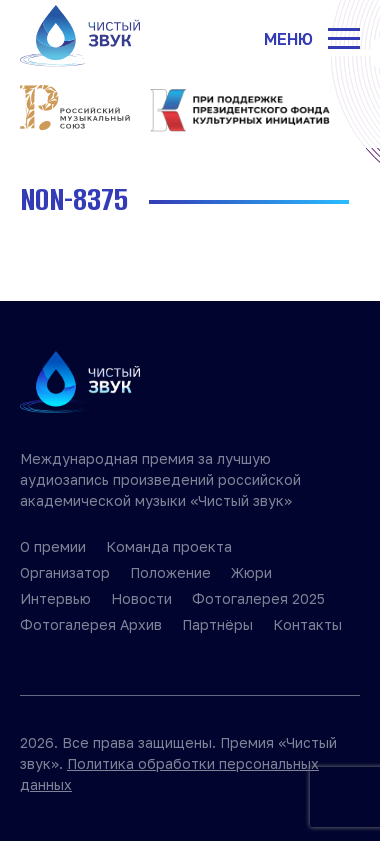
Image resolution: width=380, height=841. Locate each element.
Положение (170, 572)
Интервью (55, 598)
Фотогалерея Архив (91, 624)
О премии (53, 546)
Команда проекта (169, 546)
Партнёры (217, 624)
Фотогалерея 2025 (258, 598)
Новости (141, 598)
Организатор (65, 572)
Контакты (307, 624)
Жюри (251, 572)
